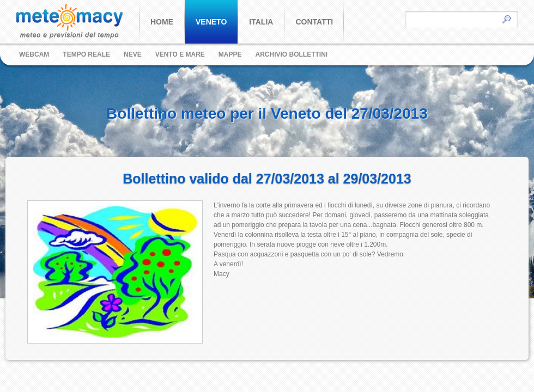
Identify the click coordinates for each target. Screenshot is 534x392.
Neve (133, 54)
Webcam (34, 54)
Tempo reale (86, 54)
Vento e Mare (180, 54)
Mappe (230, 54)
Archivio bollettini (292, 54)
